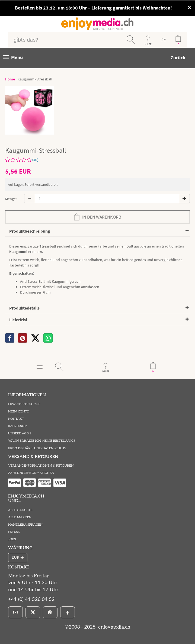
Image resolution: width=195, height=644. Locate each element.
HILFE (148, 44)
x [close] (189, 7)
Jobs (12, 539)
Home (10, 79)
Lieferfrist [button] (18, 320)
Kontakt (16, 419)
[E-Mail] (15, 612)
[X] (35, 338)
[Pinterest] (50, 612)
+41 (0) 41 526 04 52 (31, 599)
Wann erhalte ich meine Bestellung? (42, 441)
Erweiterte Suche (24, 404)
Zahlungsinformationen (31, 473)
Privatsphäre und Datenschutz (37, 448)
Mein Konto (19, 412)
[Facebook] (68, 612)
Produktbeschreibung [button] (30, 231)
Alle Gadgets (20, 510)
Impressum (18, 426)
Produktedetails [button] (24, 308)
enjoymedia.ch (114, 627)
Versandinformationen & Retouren (41, 466)
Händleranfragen (25, 525)
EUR (18, 557)
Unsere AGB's (20, 433)
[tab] (97, 231)
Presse (14, 532)
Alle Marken (20, 517)
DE (163, 39)
